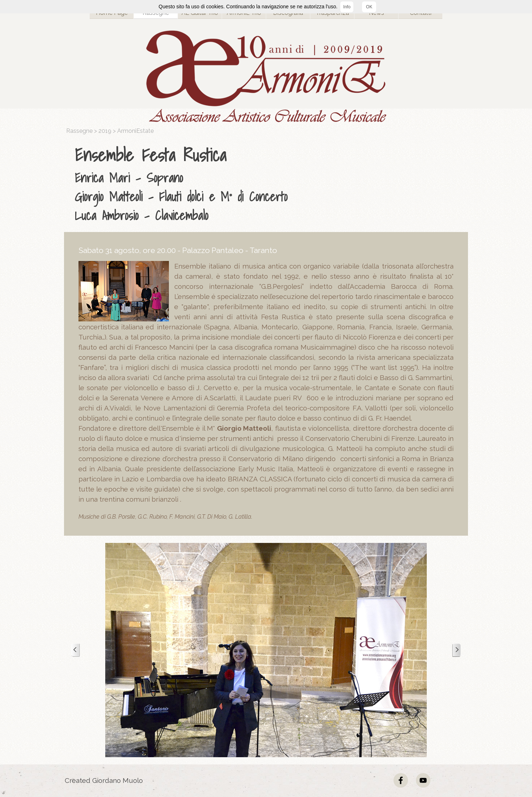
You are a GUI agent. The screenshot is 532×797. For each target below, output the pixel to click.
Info (347, 7)
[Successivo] (456, 650)
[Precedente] (76, 650)
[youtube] (423, 780)
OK (369, 7)
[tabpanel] (268, 184)
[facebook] (401, 780)
